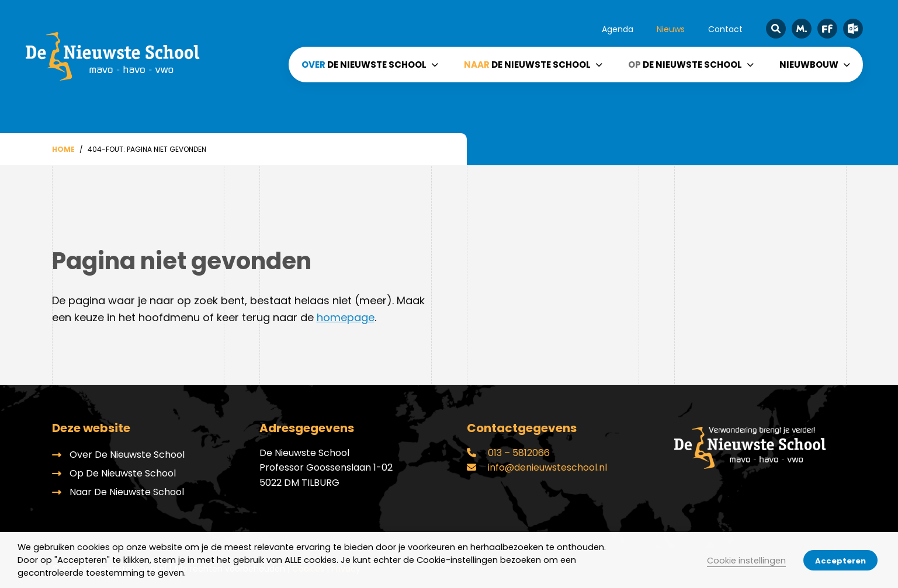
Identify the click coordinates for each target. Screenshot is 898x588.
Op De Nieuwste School (123, 473)
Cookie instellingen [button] (746, 561)
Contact (725, 29)
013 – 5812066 (508, 453)
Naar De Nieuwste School (127, 492)
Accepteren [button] (840, 561)
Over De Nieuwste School (127, 455)
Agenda (618, 29)
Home (63, 149)
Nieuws (671, 29)
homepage (346, 317)
